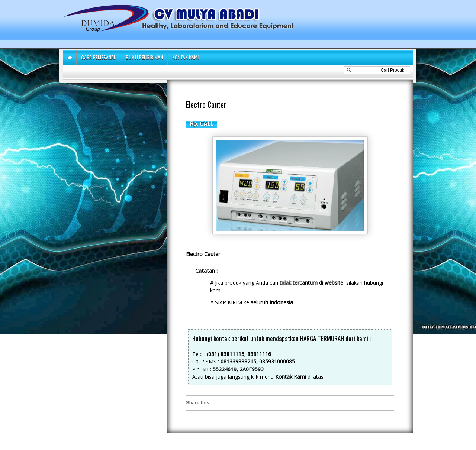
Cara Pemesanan (99, 57)
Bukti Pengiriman (144, 57)
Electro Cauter (206, 104)
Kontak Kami (185, 57)
